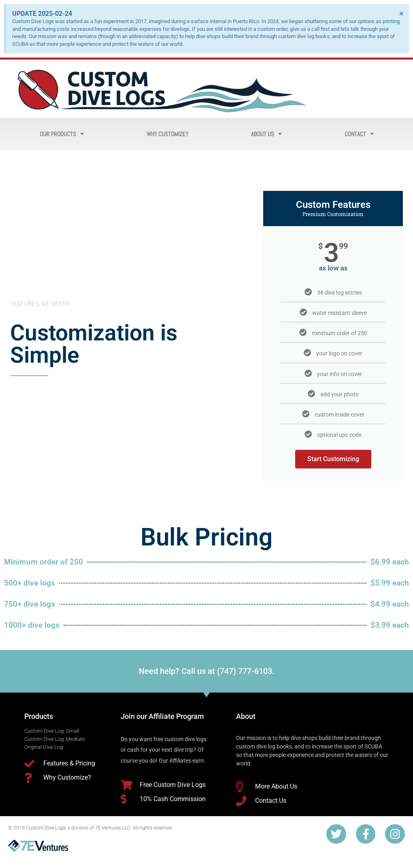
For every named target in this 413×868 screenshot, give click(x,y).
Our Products (62, 134)
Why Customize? (167, 134)
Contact (359, 134)
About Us (266, 134)
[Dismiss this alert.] (401, 13)
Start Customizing (333, 459)
